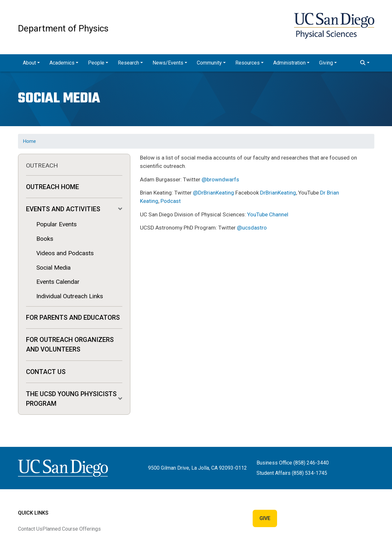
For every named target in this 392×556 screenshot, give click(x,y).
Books (45, 239)
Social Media (53, 268)
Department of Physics (63, 28)
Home (30, 141)
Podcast (171, 201)
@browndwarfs (220, 179)
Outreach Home (52, 187)
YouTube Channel (268, 214)
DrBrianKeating (278, 193)
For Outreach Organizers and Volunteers (70, 344)
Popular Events (57, 224)
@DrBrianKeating (213, 193)
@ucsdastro (252, 228)
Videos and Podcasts (65, 253)
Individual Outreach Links (70, 296)
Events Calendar (58, 282)
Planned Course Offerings (72, 529)
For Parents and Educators (73, 317)
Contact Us (46, 372)
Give (265, 518)
